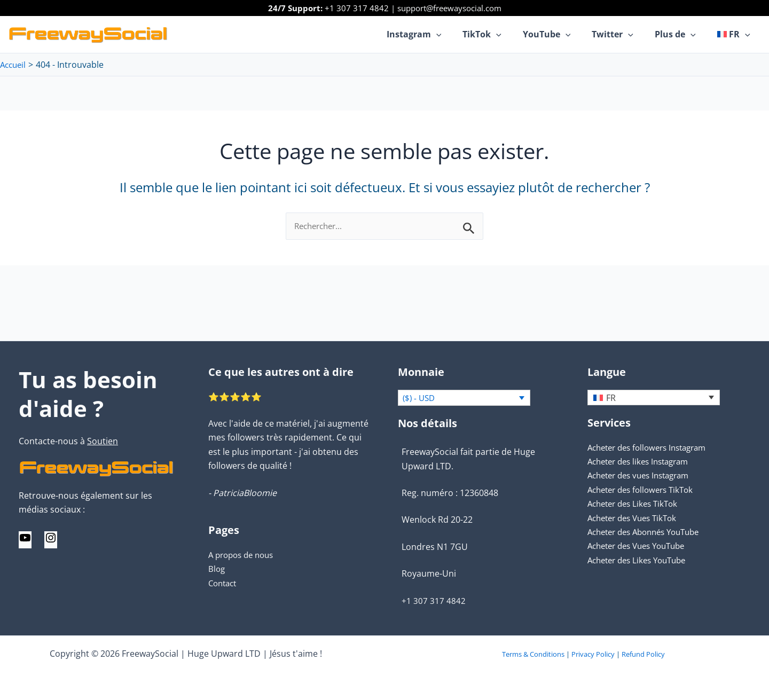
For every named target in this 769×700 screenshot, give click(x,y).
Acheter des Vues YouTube (641, 545)
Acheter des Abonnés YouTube (649, 531)
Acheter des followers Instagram (653, 447)
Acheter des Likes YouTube (641, 560)
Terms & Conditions (533, 654)
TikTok (501, 34)
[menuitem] (736, 34)
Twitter (623, 34)
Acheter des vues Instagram (644, 475)
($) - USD (420, 398)
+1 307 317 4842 (357, 8)
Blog (217, 568)
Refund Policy (643, 654)
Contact (224, 582)
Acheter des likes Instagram (643, 461)
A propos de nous (244, 554)
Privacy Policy (593, 654)
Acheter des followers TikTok (645, 489)
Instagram (438, 34)
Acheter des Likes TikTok (636, 503)
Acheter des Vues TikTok (636, 517)
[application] (460, 34)
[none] (654, 397)
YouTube (562, 34)
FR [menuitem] (611, 397)
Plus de (682, 34)
